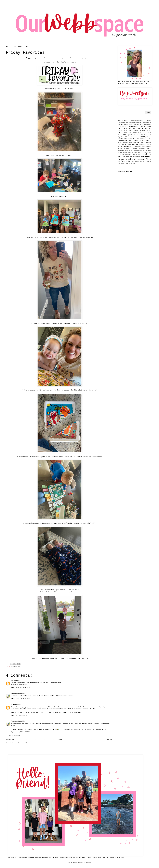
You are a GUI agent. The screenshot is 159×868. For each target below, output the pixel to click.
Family (120, 132)
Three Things (131, 154)
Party (125, 146)
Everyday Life (143, 130)
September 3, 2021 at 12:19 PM (21, 687)
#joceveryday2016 (124, 121)
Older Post (109, 740)
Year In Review (130, 163)
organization (143, 145)
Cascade (149, 125)
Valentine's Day (130, 157)
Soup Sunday (143, 150)
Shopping (121, 150)
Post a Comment (14, 736)
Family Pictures (128, 132)
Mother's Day (127, 145)
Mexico (131, 143)
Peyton (130, 146)
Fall (150, 130)
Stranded (135, 152)
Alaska (120, 123)
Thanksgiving (122, 154)
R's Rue (13, 680)
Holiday (143, 137)
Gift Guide (144, 135)
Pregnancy (128, 148)
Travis (149, 154)
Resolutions (142, 148)
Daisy (130, 129)
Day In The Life (138, 128)
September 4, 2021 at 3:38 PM (21, 698)
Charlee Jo (122, 127)
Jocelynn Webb (16, 693)
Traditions (138, 154)
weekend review (135, 159)
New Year (135, 144)
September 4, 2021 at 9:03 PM (21, 732)
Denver (120, 130)
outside (149, 145)
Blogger (88, 863)
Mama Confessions (123, 143)
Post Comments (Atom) (22, 743)
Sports (149, 150)
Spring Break (127, 152)
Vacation (121, 157)
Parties (120, 146)
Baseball (145, 123)
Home (60, 740)
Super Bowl (148, 152)
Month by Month (139, 143)
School (149, 148)
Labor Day (148, 139)
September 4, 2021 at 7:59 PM (20, 715)
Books (136, 125)
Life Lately (140, 141)
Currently (125, 129)
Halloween (128, 137)
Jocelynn (142, 139)
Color (137, 127)
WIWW (142, 161)
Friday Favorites (16, 667)
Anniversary (132, 123)
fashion (135, 132)
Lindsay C (14, 704)
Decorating (148, 128)
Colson (142, 127)
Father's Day (141, 132)
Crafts (119, 129)
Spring (120, 152)
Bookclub (131, 125)
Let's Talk (131, 141)
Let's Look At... (123, 141)
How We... (121, 139)
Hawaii (133, 137)
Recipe (135, 148)
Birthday (125, 125)
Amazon (125, 123)
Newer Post (10, 740)
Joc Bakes (136, 139)
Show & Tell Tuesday (132, 150)
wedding (138, 157)
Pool (147, 147)
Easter (136, 130)
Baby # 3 (139, 123)
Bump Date (142, 125)
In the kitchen (128, 139)
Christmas (131, 127)
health (138, 137)
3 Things (148, 121)
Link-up (148, 141)
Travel (144, 154)
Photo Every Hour (139, 147)
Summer (141, 152)
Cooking (148, 127)
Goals (122, 137)
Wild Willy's (135, 161)
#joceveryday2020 (137, 121)
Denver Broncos (128, 130)
